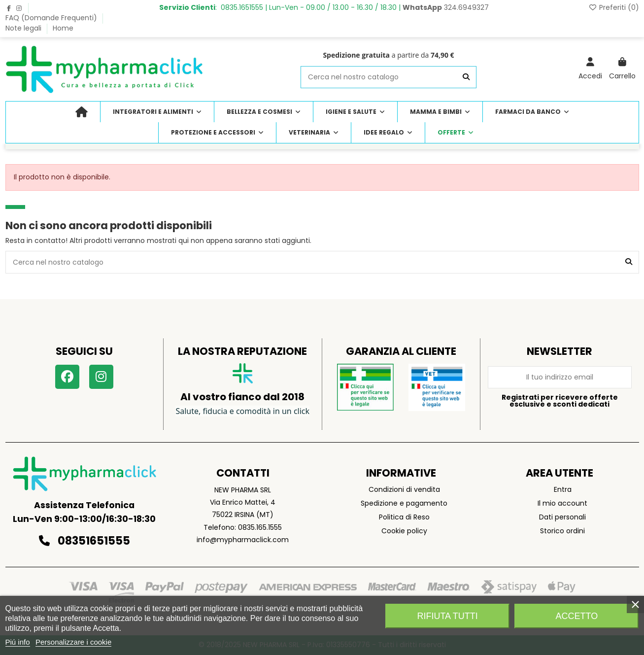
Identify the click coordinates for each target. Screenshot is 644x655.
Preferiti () (614, 7)
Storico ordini (562, 531)
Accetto (577, 616)
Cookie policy (404, 531)
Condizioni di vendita (404, 489)
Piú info (18, 642)
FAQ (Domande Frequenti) (52, 18)
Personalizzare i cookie (73, 642)
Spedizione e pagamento (404, 503)
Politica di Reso (404, 517)
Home (63, 28)
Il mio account (562, 503)
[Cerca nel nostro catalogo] (466, 77)
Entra (563, 489)
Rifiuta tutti (447, 616)
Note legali (24, 28)
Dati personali (562, 517)
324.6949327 (446, 7)
